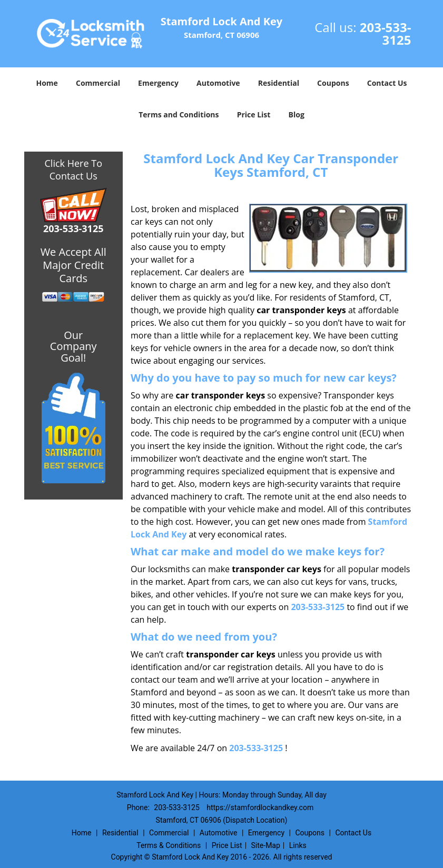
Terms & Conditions (169, 845)
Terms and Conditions (179, 114)
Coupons (333, 83)
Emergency (158, 83)
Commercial (98, 83)
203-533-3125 (386, 33)
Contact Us (387, 83)
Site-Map (266, 845)
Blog (297, 114)
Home (47, 83)
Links (298, 845)
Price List (254, 114)
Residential (279, 83)
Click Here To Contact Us (73, 169)
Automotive (218, 83)
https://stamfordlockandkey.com (260, 807)
